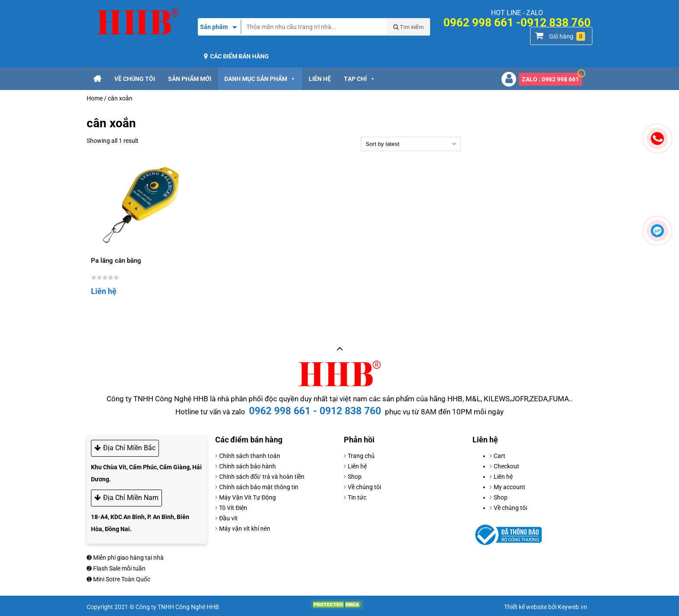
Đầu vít (228, 518)
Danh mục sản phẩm (260, 79)
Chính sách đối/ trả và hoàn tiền (262, 477)
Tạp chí (360, 79)
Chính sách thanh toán (250, 456)
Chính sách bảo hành (247, 466)
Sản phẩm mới (190, 79)
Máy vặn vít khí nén (245, 529)
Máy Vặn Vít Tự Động (247, 497)
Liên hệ (320, 79)
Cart (500, 456)
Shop (355, 477)
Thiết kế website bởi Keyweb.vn (546, 607)
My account (509, 487)
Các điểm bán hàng (239, 56)
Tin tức (357, 497)
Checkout (506, 466)
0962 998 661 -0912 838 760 (517, 23)
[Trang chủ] (97, 79)
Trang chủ (361, 456)
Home (95, 98)
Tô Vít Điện (233, 508)
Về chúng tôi (135, 79)
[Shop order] (411, 144)
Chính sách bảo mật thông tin (259, 487)
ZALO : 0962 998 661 (552, 78)
